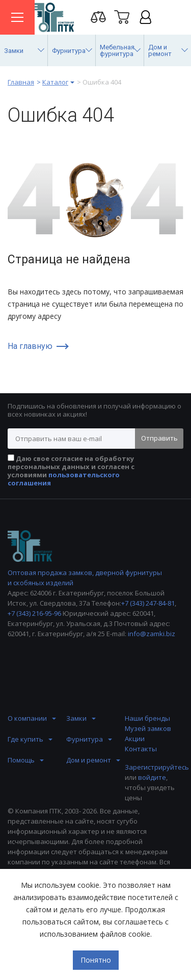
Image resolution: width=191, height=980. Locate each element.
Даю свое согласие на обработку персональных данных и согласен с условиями (71, 471)
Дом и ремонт (89, 760)
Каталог (55, 82)
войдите (152, 777)
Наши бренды (147, 718)
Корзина (122, 17)
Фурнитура (85, 739)
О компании (27, 718)
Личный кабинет (145, 17)
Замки (76, 718)
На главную (30, 346)
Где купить (25, 739)
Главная (21, 82)
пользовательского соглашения (64, 479)
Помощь (21, 760)
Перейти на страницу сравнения (98, 17)
